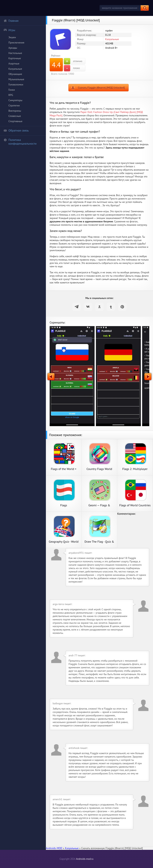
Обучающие (15, 74)
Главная (11, 21)
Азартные (14, 63)
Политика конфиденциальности (20, 142)
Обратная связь (16, 130)
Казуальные (15, 69)
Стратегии (14, 105)
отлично (73, 61)
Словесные (15, 116)
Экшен (12, 37)
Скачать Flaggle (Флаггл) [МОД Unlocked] (101, 88)
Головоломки (16, 84)
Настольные (15, 53)
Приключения (16, 43)
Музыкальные (16, 79)
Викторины (15, 111)
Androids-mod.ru (85, 859)
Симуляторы (15, 100)
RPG (11, 95)
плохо (72, 68)
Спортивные (15, 121)
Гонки (12, 90)
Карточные (15, 58)
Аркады (13, 48)
